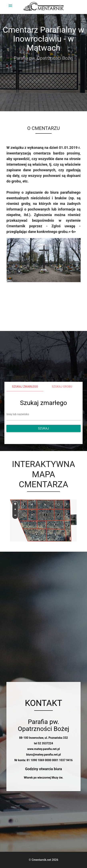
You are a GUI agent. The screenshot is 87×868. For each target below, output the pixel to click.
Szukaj (43, 428)
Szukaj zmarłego (25, 387)
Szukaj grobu (62, 387)
